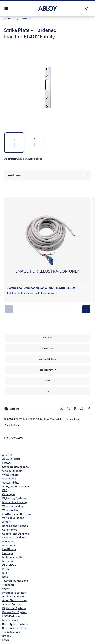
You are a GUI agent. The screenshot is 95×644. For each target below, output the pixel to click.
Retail (6, 577)
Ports (5, 569)
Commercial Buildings (16, 534)
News (6, 640)
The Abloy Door (11, 632)
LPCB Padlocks (11, 616)
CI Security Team (12, 471)
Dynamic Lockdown (14, 537)
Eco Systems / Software (17, 514)
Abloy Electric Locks (14, 600)
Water (6, 589)
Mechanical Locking (14, 502)
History (7, 463)
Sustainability (11, 482)
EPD (5, 490)
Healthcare (9, 549)
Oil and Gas (9, 565)
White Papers (10, 475)
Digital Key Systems (14, 498)
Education (8, 541)
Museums (8, 561)
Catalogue (8, 494)
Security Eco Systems (15, 624)
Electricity (8, 545)
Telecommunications (15, 581)
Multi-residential (13, 557)
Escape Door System (15, 612)
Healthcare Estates (14, 593)
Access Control (11, 604)
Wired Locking (11, 510)
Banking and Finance (15, 526)
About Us (8, 455)
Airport (6, 522)
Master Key (9, 478)
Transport (8, 585)
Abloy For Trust (11, 459)
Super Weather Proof (15, 628)
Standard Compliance (15, 467)
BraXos (6, 636)
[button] (27, 19)
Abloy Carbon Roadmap (16, 486)
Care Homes (10, 530)
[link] (11, 19)
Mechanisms (10, 620)
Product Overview (13, 596)
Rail (5, 573)
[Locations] (12, 408)
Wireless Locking (13, 506)
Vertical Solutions (13, 518)
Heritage (8, 553)
